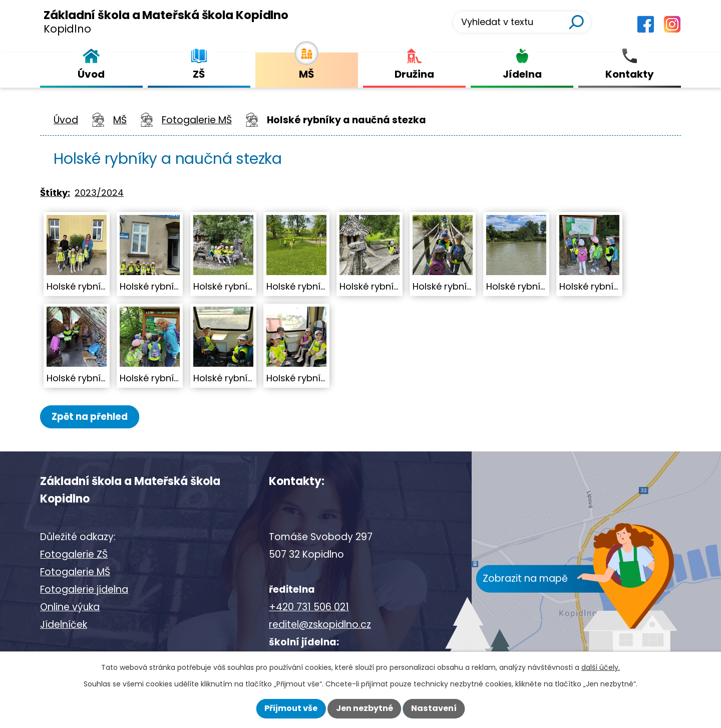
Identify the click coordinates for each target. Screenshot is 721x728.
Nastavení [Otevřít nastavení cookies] (434, 708)
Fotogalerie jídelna (84, 590)
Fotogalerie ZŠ (74, 555)
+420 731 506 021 (309, 608)
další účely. (601, 667)
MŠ (120, 120)
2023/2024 (99, 193)
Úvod (66, 120)
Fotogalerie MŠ (197, 120)
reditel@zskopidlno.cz (320, 625)
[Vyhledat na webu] (522, 22)
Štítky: (55, 193)
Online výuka (70, 608)
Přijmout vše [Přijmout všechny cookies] (291, 708)
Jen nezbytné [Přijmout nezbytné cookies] (365, 708)
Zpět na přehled (94, 417)
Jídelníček (64, 625)
